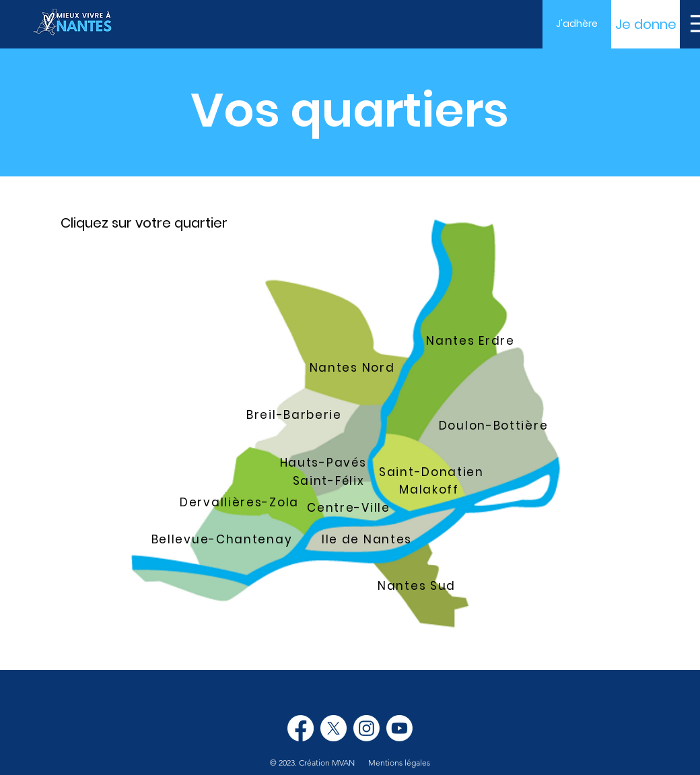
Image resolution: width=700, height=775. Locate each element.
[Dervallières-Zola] (241, 502)
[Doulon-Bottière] (495, 426)
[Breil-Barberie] (295, 415)
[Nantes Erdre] (472, 341)
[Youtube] (399, 728)
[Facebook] (301, 728)
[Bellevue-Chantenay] (223, 539)
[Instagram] (366, 728)
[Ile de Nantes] (368, 539)
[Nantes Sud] (418, 586)
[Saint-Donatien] (433, 472)
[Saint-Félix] (330, 481)
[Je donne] (645, 24)
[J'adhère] (577, 24)
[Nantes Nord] (353, 368)
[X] (334, 728)
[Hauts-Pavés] (324, 463)
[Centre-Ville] (350, 508)
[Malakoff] (430, 490)
